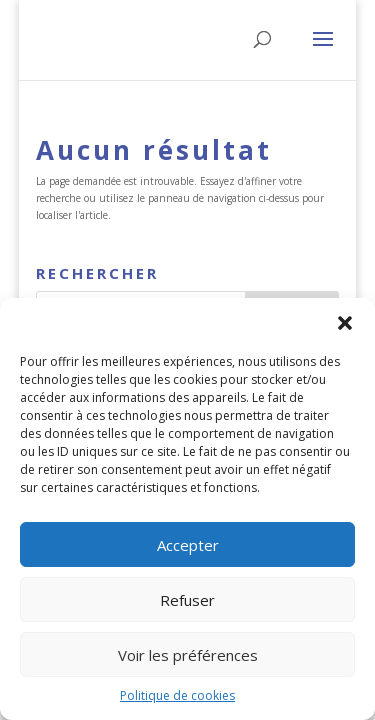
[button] (345, 323)
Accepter (188, 545)
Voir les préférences (188, 655)
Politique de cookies (177, 695)
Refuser (187, 600)
